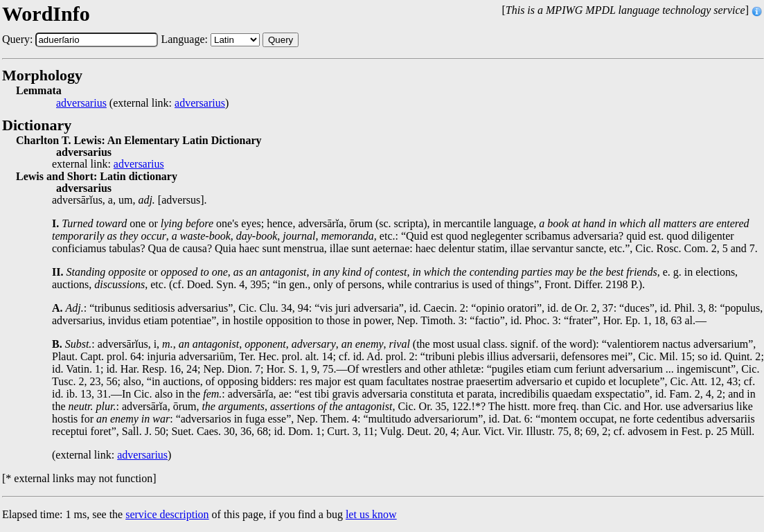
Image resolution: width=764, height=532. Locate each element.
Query (281, 40)
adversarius (81, 103)
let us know (371, 514)
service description (167, 514)
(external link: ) (142, 103)
